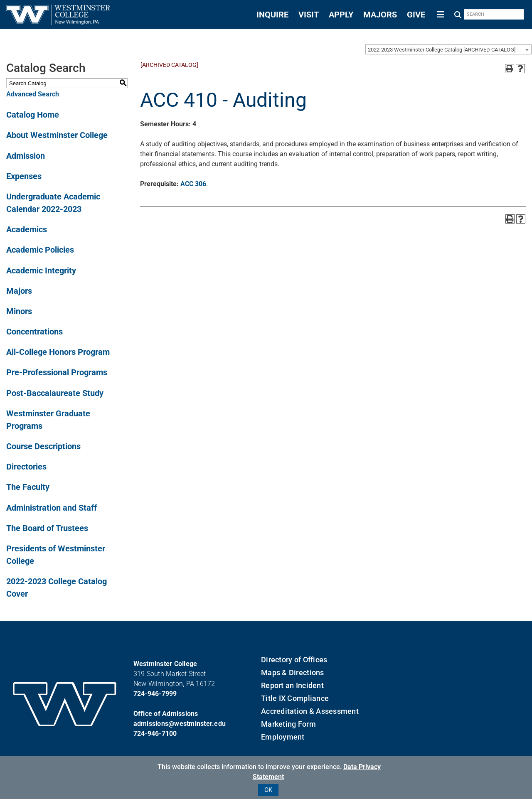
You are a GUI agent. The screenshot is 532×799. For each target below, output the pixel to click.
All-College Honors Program (58, 352)
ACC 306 (193, 184)
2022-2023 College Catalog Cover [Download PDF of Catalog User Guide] (57, 588)
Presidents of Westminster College (56, 555)
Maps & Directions (292, 672)
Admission (26, 156)
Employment (283, 737)
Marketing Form (288, 724)
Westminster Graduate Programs (48, 420)
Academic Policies (40, 250)
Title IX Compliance (295, 698)
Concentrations (34, 332)
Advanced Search (33, 94)
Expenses (24, 176)
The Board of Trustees (47, 528)
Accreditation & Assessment (310, 711)
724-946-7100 (155, 734)
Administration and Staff (52, 508)
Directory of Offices (294, 660)
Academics (27, 229)
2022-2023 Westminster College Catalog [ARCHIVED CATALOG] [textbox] (442, 50)
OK (268, 790)
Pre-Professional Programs (57, 372)
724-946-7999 (155, 694)
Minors (19, 311)
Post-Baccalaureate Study (55, 393)
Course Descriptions (43, 446)
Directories (26, 467)
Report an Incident (292, 685)
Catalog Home (33, 115)
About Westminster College (57, 135)
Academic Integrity (41, 270)
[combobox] (448, 49)
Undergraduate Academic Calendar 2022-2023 (53, 203)
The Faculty (28, 487)
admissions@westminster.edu (180, 724)
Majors (19, 291)
